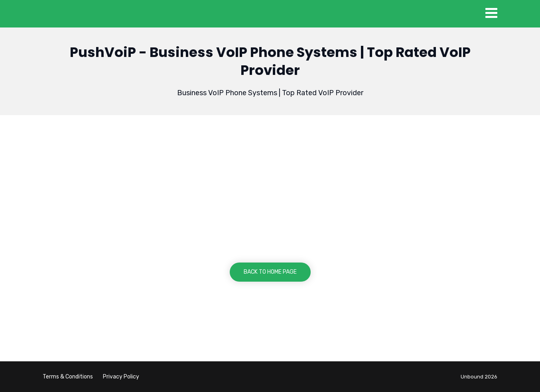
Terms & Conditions (68, 377)
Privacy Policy (121, 377)
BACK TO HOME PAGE (270, 272)
